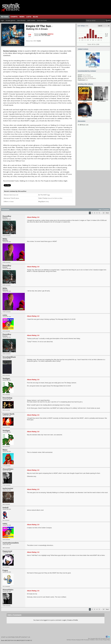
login (2, 20)
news (22, 17)
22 (104, 213)
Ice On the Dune (93, 67)
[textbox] (96, 21)
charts (14, 17)
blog (36, 17)
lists (29, 17)
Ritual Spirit (85, 117)
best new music (42, 20)
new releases (21, 20)
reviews (5, 17)
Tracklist (39, 41)
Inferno (85, 101)
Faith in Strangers (101, 101)
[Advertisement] (21, 149)
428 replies (47, 35)
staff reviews (31, 20)
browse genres (10, 20)
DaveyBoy (44, 34)
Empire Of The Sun (39, 26)
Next (107, 213)
